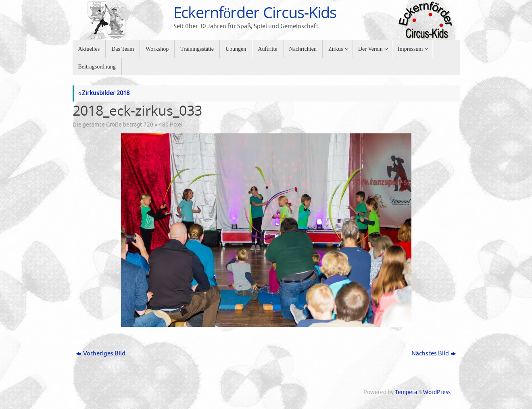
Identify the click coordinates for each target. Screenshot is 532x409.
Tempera (406, 392)
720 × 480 (156, 125)
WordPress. (437, 392)
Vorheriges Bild (101, 354)
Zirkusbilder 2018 (104, 93)
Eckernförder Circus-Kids (255, 12)
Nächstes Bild (434, 354)
